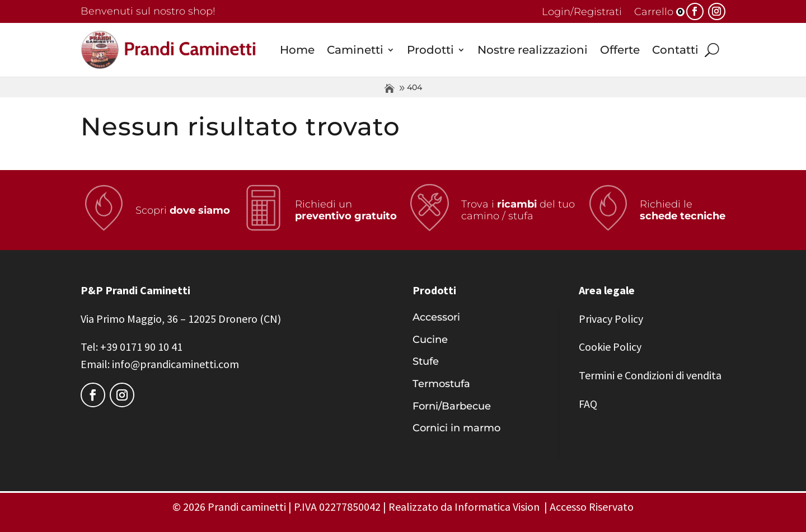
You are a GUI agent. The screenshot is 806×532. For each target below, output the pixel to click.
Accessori (436, 317)
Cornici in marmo (456, 428)
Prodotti (430, 50)
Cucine (430, 340)
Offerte (620, 50)
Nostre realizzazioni (533, 50)
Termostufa (441, 384)
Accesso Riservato (592, 507)
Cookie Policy (610, 347)
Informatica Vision (497, 507)
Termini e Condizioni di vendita (650, 375)
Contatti (675, 50)
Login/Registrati (582, 13)
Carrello (654, 13)
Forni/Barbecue (452, 406)
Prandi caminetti (247, 507)
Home (297, 50)
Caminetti (355, 50)
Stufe (426, 361)
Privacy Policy (611, 319)
